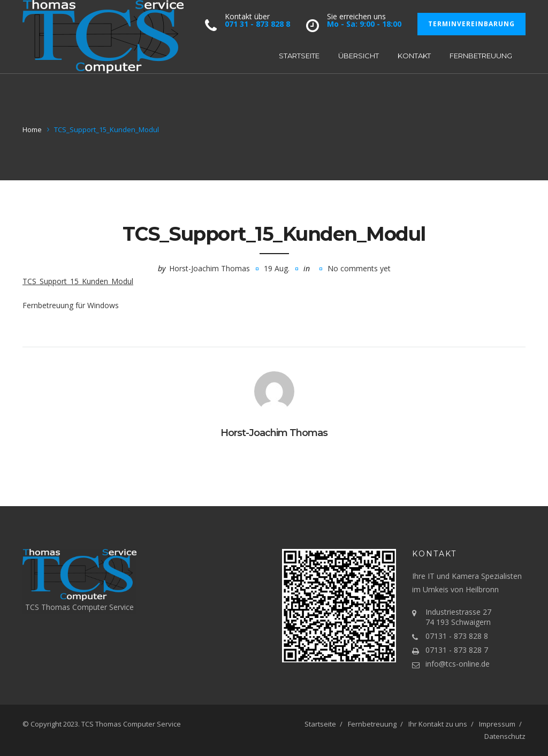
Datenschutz (505, 736)
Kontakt (414, 56)
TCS (87, 724)
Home (32, 129)
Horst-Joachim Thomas (210, 268)
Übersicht (359, 56)
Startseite (299, 56)
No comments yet (359, 268)
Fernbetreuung (481, 56)
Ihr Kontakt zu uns (438, 724)
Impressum (497, 724)
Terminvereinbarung (471, 24)
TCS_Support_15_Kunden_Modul (78, 281)
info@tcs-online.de (458, 664)
